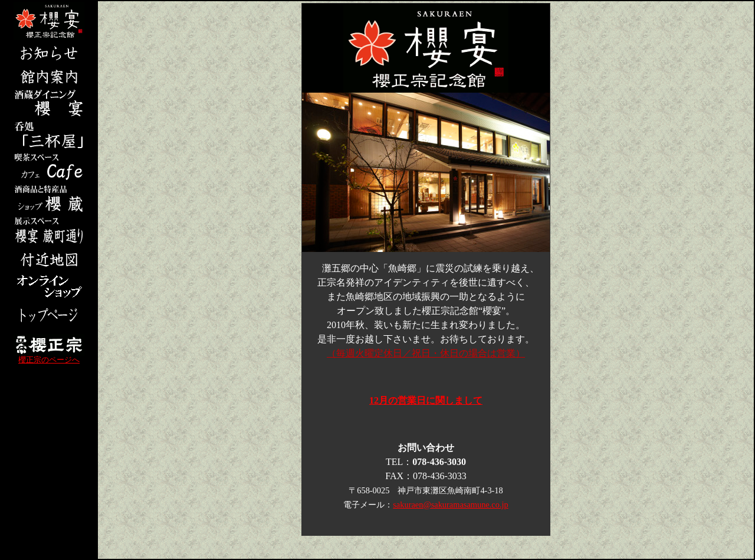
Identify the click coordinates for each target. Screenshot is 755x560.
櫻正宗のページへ (49, 357)
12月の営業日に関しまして (426, 400)
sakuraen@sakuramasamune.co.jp (450, 505)
